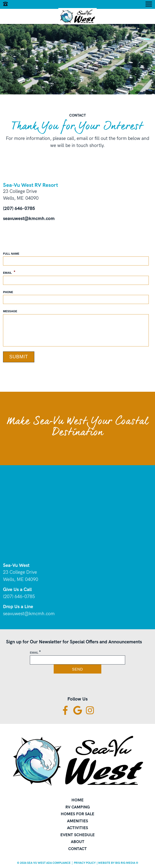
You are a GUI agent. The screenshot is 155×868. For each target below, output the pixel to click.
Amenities (77, 821)
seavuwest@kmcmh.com (29, 218)
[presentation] (38, 686)
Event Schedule (77, 835)
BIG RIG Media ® (127, 863)
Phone (8, 292)
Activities (77, 828)
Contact (77, 849)
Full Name (11, 254)
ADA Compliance (58, 863)
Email (9, 272)
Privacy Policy (85, 863)
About (78, 842)
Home (77, 800)
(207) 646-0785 (19, 208)
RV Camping (78, 807)
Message (10, 311)
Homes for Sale (77, 814)
